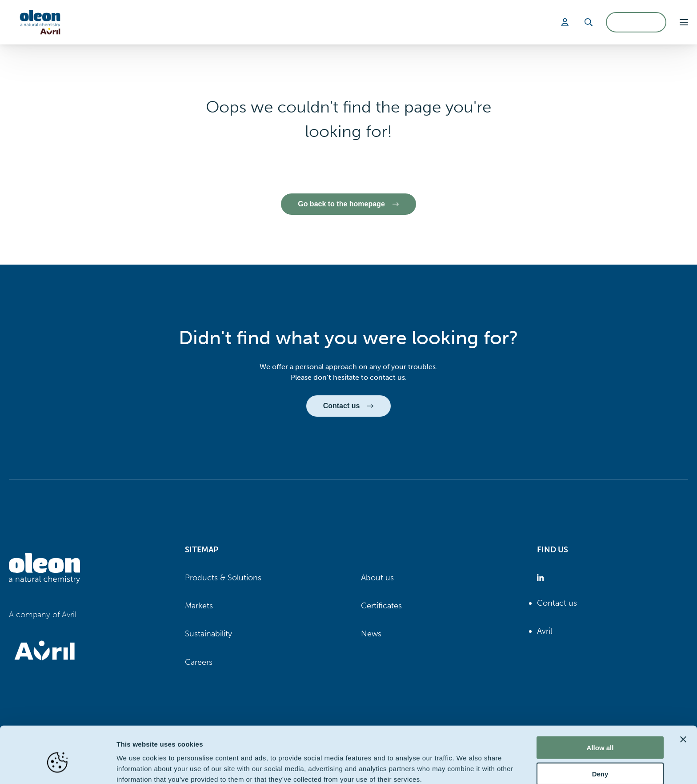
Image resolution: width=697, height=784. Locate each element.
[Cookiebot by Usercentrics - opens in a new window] (58, 767)
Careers (199, 662)
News (371, 634)
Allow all (600, 706)
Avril (545, 631)
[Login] (566, 22)
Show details (467, 766)
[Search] (589, 22)
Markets (199, 606)
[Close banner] (683, 698)
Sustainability (208, 634)
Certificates (381, 606)
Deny (600, 732)
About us (377, 578)
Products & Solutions (223, 578)
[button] (684, 22)
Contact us (557, 603)
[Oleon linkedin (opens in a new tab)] (542, 578)
